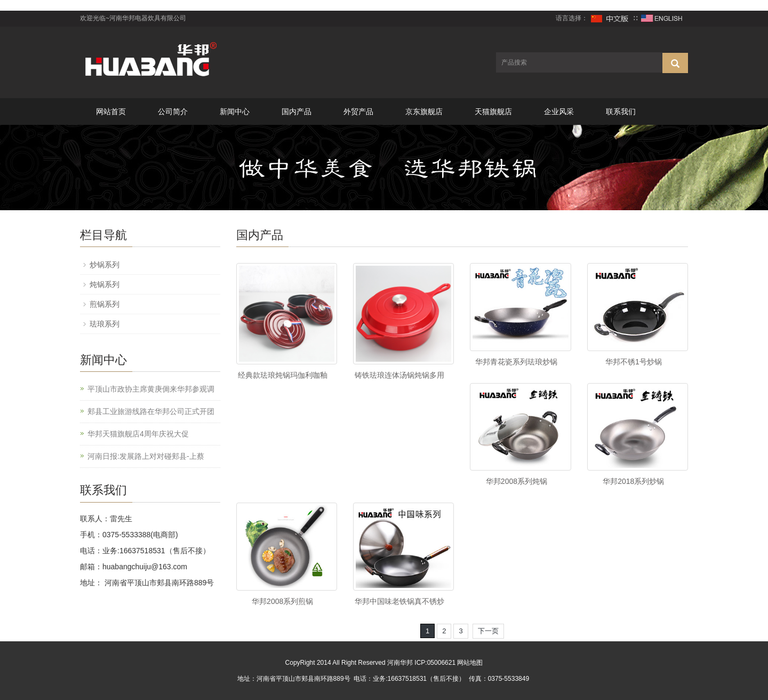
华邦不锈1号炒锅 (634, 362)
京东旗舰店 (424, 112)
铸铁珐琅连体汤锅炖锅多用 (399, 375)
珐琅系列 (105, 324)
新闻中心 (235, 112)
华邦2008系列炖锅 (517, 481)
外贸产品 (358, 112)
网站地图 (470, 663)
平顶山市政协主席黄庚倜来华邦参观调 (151, 389)
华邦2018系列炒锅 (633, 481)
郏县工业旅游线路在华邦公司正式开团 (151, 411)
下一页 (488, 631)
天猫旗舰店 (493, 112)
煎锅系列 (105, 304)
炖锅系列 (105, 284)
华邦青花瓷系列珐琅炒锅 (516, 362)
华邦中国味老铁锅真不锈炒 (399, 601)
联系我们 (621, 112)
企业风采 (559, 112)
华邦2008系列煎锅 (282, 601)
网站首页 (111, 112)
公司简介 (173, 112)
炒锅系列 (105, 265)
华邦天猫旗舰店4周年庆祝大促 (138, 434)
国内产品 (297, 112)
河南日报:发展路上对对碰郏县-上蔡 (146, 456)
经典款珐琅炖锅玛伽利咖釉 (283, 375)
